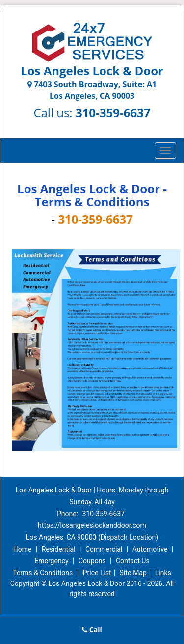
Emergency (51, 561)
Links (163, 573)
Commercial (104, 549)
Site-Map (133, 573)
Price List (97, 573)
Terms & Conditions (43, 573)
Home (23, 549)
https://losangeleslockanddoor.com (92, 525)
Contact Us (133, 561)
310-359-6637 (113, 112)
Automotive (150, 549)
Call (92, 629)
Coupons (92, 561)
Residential (59, 549)
